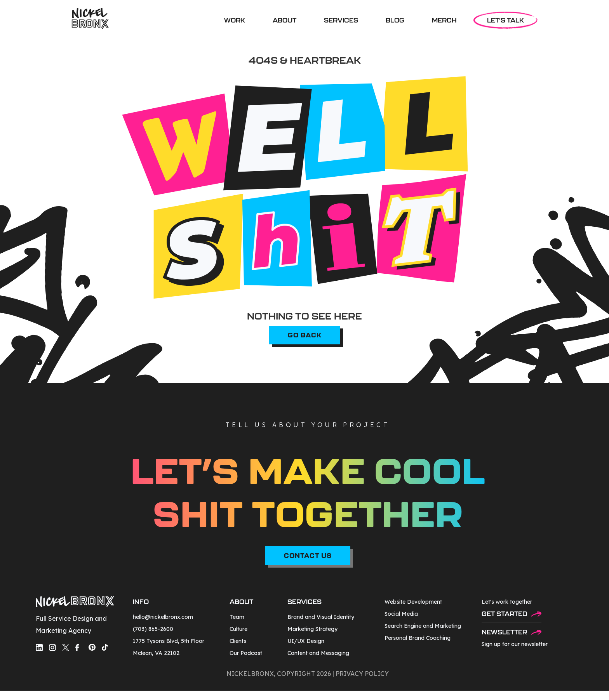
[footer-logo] (75, 603)
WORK (235, 20)
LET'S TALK (505, 20)
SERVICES (341, 20)
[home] (90, 18)
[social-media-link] (39, 647)
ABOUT (284, 20)
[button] (341, 20)
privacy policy (362, 674)
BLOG (395, 20)
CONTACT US (308, 555)
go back (305, 335)
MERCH (444, 20)
